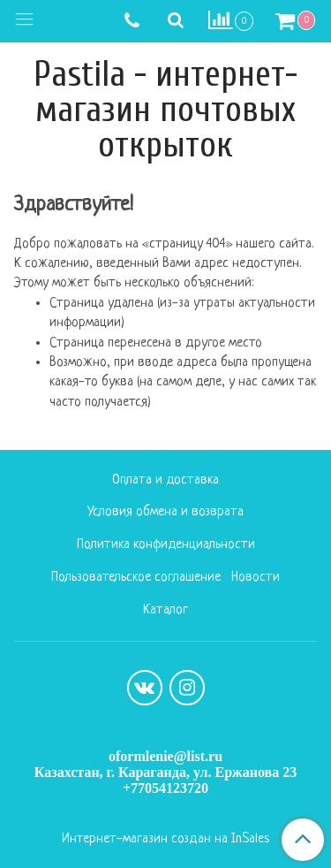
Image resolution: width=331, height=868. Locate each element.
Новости (256, 578)
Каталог (165, 610)
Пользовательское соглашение (136, 578)
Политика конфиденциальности (166, 545)
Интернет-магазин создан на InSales (165, 840)
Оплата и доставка (165, 480)
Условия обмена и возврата (165, 512)
